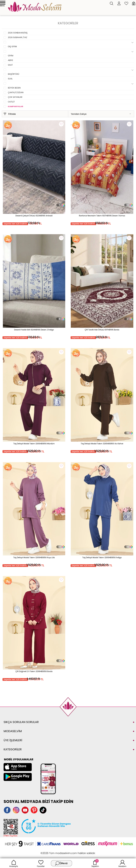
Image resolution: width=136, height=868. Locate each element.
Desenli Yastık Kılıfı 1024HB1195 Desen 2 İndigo (34, 330)
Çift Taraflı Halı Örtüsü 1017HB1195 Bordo (102, 330)
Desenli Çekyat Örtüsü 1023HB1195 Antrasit (34, 216)
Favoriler (41, 863)
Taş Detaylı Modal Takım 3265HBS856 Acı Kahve (102, 444)
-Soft (48, 851)
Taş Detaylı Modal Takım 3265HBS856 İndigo (102, 558)
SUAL (10, 79)
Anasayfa (14, 863)
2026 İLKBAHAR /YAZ (17, 37)
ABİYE (10, 60)
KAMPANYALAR (15, 106)
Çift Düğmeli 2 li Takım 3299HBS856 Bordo (34, 671)
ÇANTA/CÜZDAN (16, 92)
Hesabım (122, 863)
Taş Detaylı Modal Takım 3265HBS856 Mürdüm (34, 444)
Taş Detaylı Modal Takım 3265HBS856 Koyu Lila (34, 558)
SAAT (10, 65)
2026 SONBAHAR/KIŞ (18, 33)
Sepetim (95, 863)
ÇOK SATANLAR (15, 97)
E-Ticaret (57, 851)
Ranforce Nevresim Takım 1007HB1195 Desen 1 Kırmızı (102, 216)
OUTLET (11, 102)
